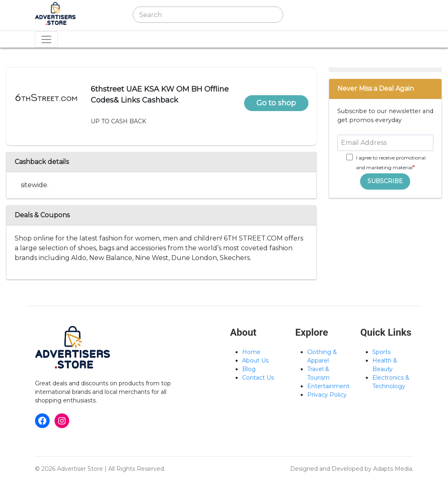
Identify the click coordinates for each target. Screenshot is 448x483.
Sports (381, 352)
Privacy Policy (327, 395)
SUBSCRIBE (385, 181)
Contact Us (258, 378)
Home (251, 352)
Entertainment (328, 386)
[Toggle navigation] (307, 15)
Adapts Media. (393, 469)
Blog (249, 369)
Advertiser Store (80, 469)
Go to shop (276, 103)
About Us (255, 361)
